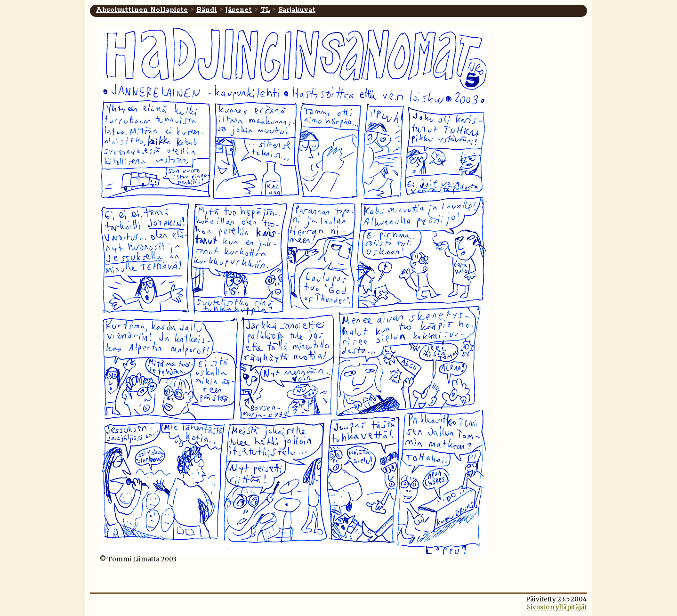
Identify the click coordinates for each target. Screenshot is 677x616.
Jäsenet (239, 10)
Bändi (207, 10)
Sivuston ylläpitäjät (557, 607)
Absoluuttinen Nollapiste (142, 10)
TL (265, 10)
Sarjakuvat (297, 10)
